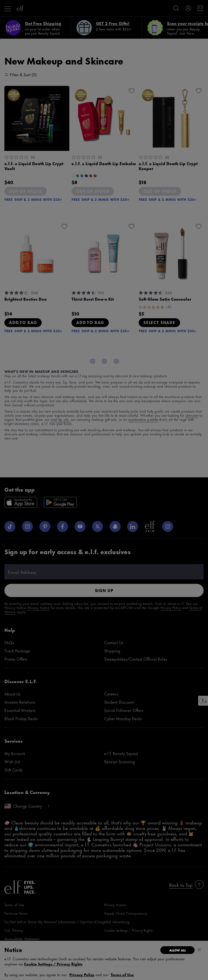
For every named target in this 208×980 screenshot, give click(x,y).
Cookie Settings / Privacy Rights (53, 964)
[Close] (199, 950)
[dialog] (104, 960)
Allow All (178, 950)
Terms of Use (122, 974)
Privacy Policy (82, 974)
